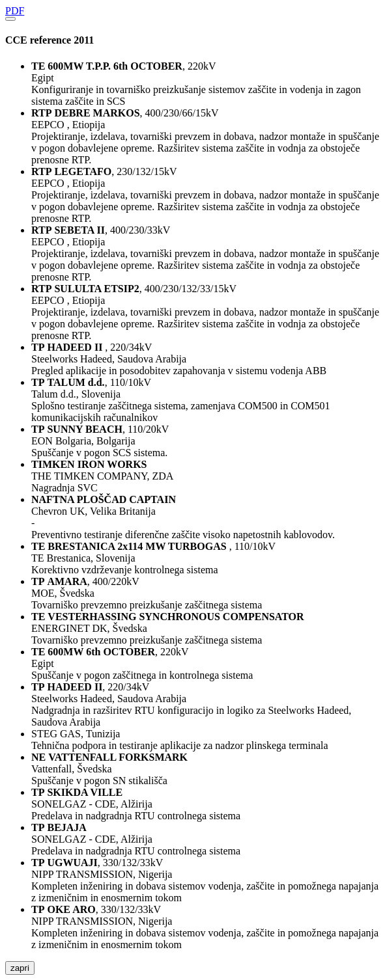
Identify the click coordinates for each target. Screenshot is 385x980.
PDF (15, 11)
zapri (20, 968)
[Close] (10, 19)
